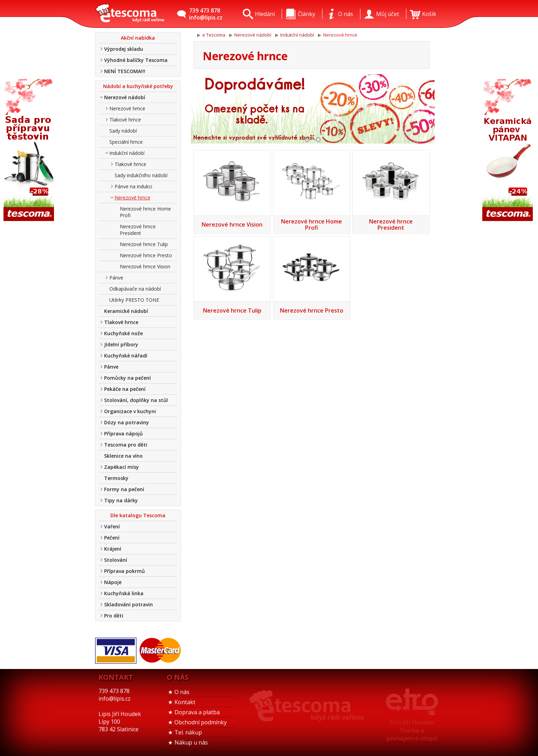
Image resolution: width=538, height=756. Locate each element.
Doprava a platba (197, 712)
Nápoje (113, 582)
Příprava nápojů (123, 434)
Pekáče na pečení (125, 389)
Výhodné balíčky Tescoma (136, 60)
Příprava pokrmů (124, 571)
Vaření (112, 526)
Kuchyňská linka (124, 593)
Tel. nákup (188, 732)
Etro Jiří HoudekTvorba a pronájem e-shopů (412, 730)
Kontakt (185, 702)
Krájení (113, 549)
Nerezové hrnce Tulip (144, 244)
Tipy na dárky (121, 500)
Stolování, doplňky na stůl (136, 400)
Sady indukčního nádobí (141, 175)
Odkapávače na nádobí (135, 289)
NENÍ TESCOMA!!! (125, 71)
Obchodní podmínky (201, 722)
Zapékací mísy (122, 467)
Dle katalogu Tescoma (138, 515)
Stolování (116, 560)
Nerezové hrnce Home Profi (145, 212)
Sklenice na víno (123, 456)
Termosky (116, 478)
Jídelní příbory (121, 344)
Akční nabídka (138, 38)
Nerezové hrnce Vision (145, 266)
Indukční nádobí (127, 153)
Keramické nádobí (126, 311)
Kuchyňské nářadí (126, 356)
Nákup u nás (191, 742)
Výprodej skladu (124, 49)
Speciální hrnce (126, 142)
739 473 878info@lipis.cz (206, 14)
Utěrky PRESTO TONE (134, 300)
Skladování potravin (128, 604)
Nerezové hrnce (127, 108)
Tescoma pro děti (126, 445)
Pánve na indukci (133, 186)
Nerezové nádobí (125, 97)
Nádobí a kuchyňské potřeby (138, 86)
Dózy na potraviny (127, 422)
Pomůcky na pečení (127, 378)
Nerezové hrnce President (138, 230)
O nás (182, 692)
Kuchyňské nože (123, 333)
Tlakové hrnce (125, 120)
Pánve (116, 278)
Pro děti (114, 616)
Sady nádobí (123, 131)
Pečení (112, 538)
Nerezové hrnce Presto (146, 255)
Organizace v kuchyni (130, 411)
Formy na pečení (124, 489)
